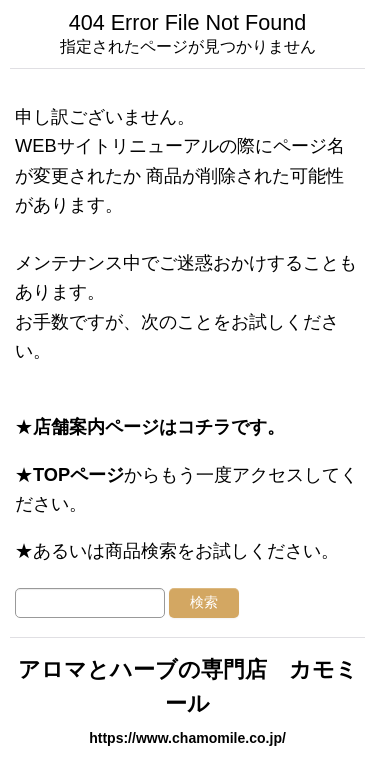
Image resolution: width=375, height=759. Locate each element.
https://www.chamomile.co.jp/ (187, 738)
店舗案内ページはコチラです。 (159, 426)
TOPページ (78, 474)
